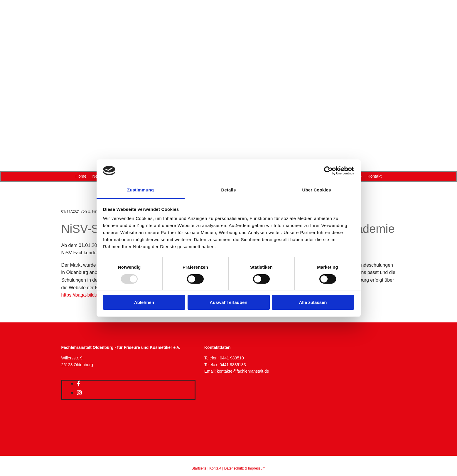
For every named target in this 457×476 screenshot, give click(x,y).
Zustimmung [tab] (140, 190)
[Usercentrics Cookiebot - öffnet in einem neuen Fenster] (328, 171)
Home (81, 176)
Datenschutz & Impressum (245, 468)
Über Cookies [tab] (317, 190)
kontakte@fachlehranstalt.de (243, 371)
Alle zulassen (313, 302)
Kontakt (374, 176)
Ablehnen (144, 302)
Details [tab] (229, 190)
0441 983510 (232, 358)
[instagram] (79, 393)
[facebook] (79, 384)
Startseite (199, 468)
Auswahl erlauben (228, 302)
